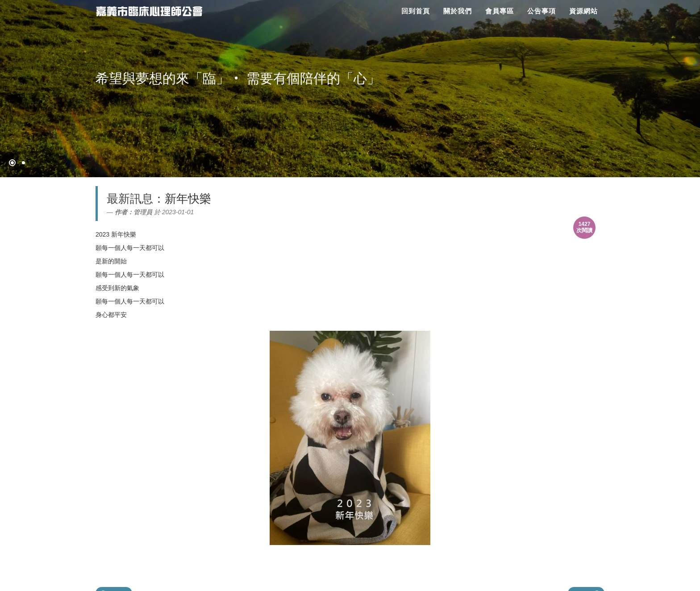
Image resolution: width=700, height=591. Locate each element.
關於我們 (458, 11)
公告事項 (542, 11)
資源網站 (583, 11)
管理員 (143, 212)
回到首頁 (416, 11)
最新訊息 (130, 199)
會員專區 (500, 11)
